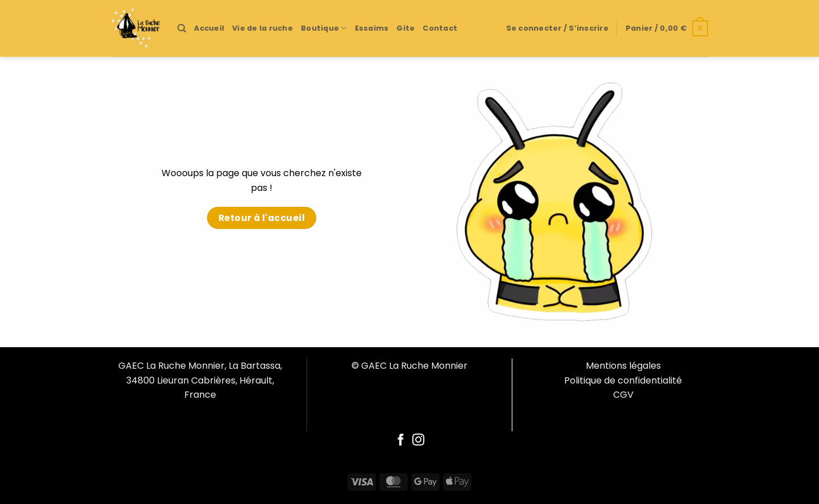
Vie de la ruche (262, 28)
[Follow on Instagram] (418, 441)
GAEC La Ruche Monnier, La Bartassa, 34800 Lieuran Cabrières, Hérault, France (200, 380)
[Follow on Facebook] (401, 441)
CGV (623, 395)
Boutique (324, 28)
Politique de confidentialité (623, 380)
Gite (406, 28)
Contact (440, 28)
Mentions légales (623, 366)
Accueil (209, 28)
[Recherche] (182, 28)
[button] (557, 28)
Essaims (372, 28)
